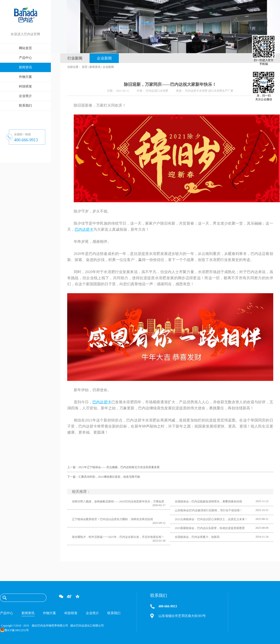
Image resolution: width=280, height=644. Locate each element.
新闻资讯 (95, 67)
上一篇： (113, 467)
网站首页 (25, 48)
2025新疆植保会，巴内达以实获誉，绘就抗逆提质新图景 (210, 528)
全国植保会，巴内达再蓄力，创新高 (197, 537)
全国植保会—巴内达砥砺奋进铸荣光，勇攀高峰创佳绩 (208, 501)
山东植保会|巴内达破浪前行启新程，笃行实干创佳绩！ (209, 510)
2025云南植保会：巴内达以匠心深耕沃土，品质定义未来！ (211, 519)
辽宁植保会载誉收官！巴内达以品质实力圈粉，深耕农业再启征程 (112, 519)
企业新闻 (108, 67)
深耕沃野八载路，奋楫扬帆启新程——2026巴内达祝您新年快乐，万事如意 (118, 501)
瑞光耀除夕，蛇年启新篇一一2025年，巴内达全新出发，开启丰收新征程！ (118, 537)
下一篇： (104, 477)
